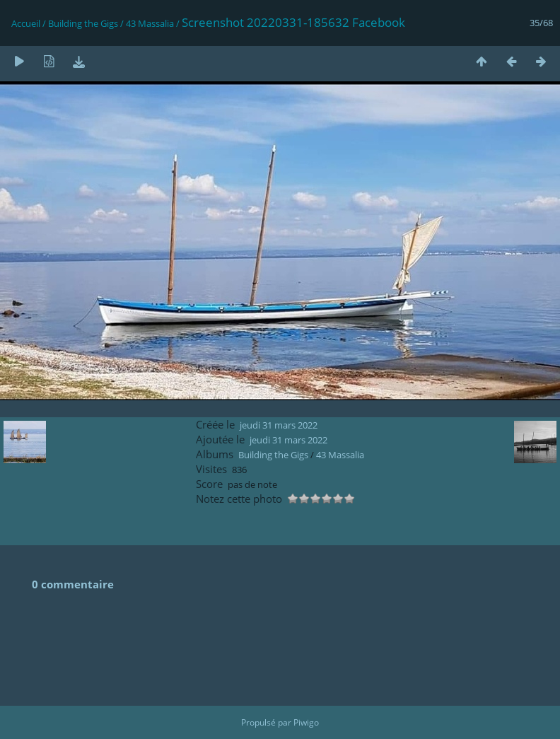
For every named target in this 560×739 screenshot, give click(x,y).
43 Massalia (150, 23)
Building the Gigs (83, 23)
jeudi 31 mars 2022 (279, 425)
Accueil (26, 23)
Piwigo (306, 722)
